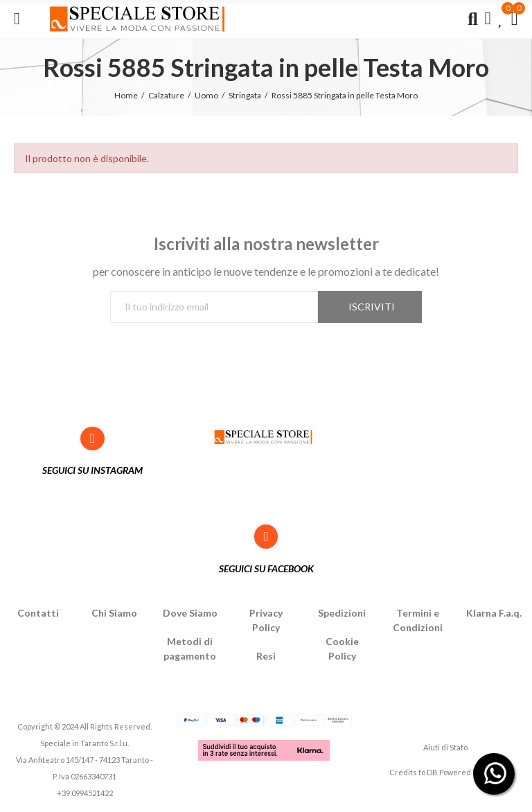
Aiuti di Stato (445, 747)
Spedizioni (342, 613)
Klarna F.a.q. (494, 613)
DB (432, 772)
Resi (266, 656)
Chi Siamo (114, 613)
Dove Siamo (190, 613)
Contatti (38, 613)
